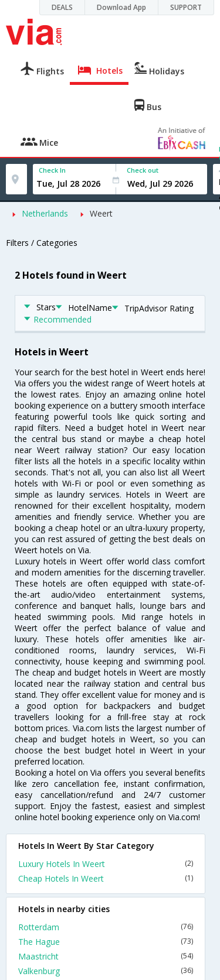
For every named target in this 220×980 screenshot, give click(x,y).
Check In (52, 170)
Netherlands (45, 213)
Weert (101, 213)
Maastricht (106, 956)
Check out (143, 170)
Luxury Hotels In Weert (106, 864)
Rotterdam (106, 927)
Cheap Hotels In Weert (106, 878)
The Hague (106, 942)
